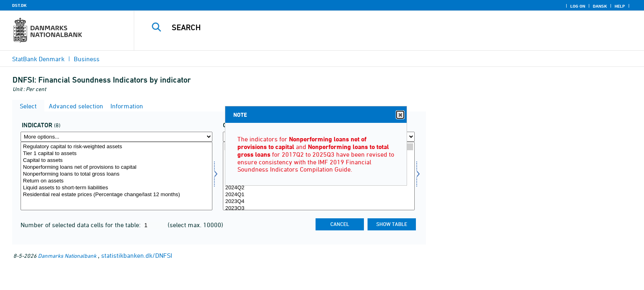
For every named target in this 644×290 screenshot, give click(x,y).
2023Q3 (319, 208)
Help (620, 6)
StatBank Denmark (38, 59)
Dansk (600, 6)
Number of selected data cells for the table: (81, 225)
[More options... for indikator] (116, 137)
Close (400, 115)
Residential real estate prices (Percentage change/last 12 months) (116, 195)
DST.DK (19, 5)
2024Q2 (319, 188)
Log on (578, 6)
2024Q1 (319, 195)
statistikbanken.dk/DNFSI (137, 255)
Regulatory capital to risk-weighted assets (116, 147)
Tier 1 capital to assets (116, 154)
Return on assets (116, 181)
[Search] (370, 27)
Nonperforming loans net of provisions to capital (116, 167)
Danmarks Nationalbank (67, 256)
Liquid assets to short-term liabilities (116, 188)
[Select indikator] (116, 176)
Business (87, 59)
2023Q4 (319, 202)
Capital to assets (116, 161)
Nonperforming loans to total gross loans (116, 174)
